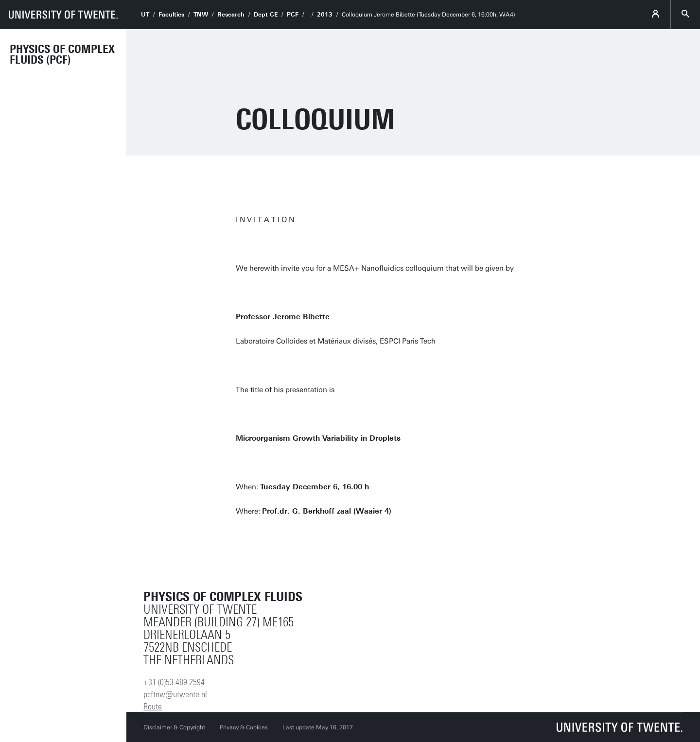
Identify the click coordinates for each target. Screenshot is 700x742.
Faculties (171, 15)
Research (231, 15)
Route (153, 707)
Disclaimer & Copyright (174, 727)
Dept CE (266, 15)
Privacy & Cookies (244, 727)
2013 (325, 15)
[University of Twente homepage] (63, 15)
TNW (201, 15)
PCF (293, 15)
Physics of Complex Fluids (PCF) (62, 54)
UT (145, 15)
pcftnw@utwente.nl (175, 694)
